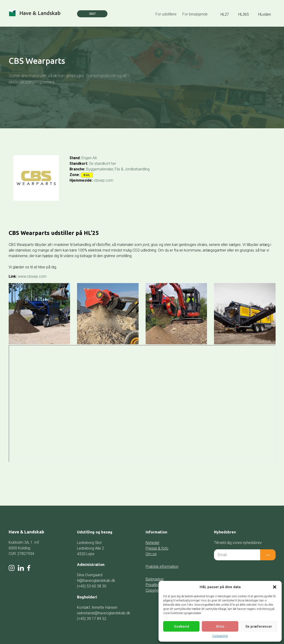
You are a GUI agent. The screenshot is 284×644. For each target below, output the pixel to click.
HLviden (265, 14)
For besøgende (195, 14)
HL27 (225, 14)
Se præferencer (259, 626)
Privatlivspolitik (158, 585)
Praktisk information (162, 567)
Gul (87, 175)
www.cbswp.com (32, 276)
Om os (151, 554)
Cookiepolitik (220, 636)
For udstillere (166, 14)
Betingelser (155, 579)
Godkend (181, 626)
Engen (87, 158)
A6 (95, 158)
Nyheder (153, 543)
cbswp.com (103, 180)
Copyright (153, 590)
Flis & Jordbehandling (132, 169)
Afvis (220, 626)
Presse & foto (157, 548)
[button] (275, 587)
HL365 (244, 14)
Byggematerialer (100, 169)
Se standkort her (103, 164)
